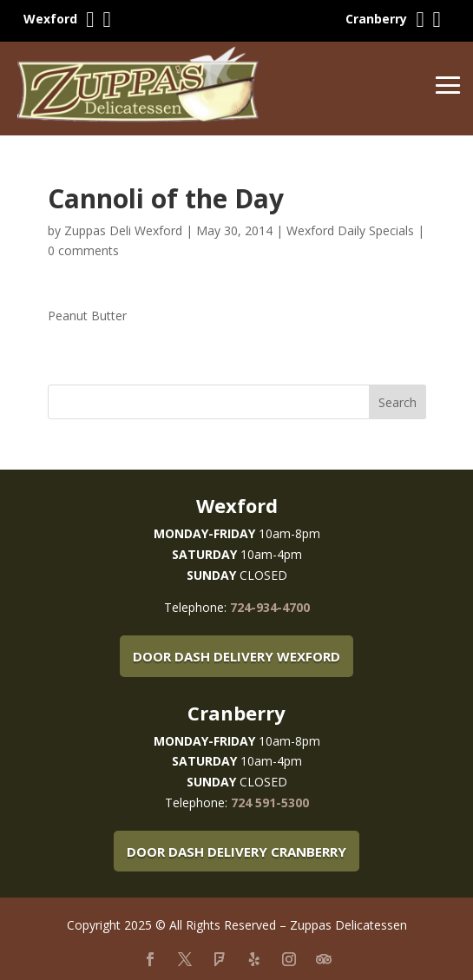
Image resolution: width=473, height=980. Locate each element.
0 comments (83, 250)
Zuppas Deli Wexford (123, 230)
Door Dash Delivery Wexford (236, 656)
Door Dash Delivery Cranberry (236, 852)
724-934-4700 (270, 607)
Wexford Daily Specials (350, 230)
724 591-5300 (270, 802)
